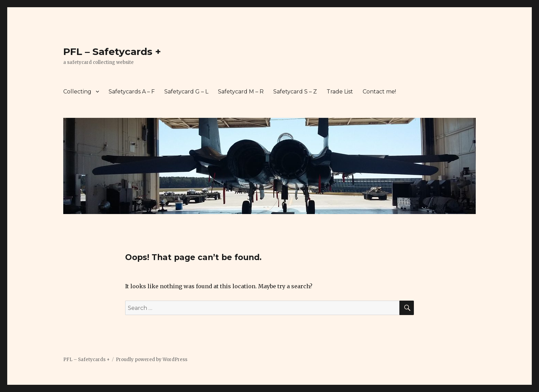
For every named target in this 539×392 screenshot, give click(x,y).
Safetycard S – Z (295, 92)
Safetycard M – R (241, 92)
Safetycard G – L (186, 92)
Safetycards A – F (132, 92)
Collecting (77, 92)
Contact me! (379, 92)
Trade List (340, 92)
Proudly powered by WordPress (152, 360)
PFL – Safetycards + (112, 52)
